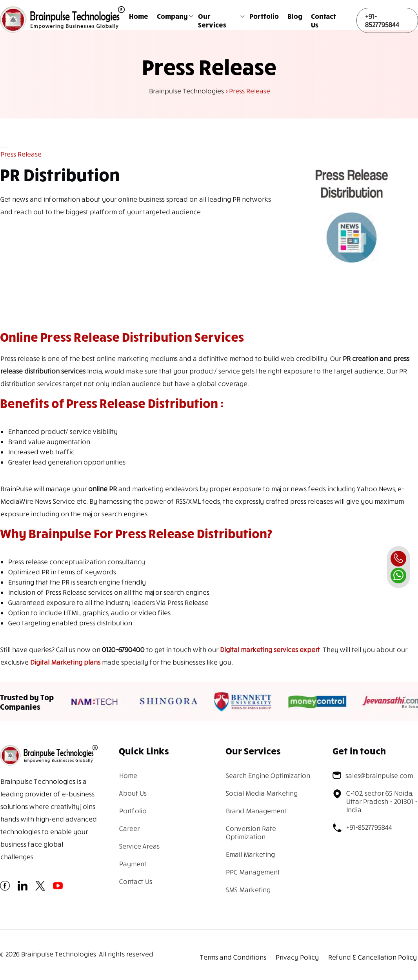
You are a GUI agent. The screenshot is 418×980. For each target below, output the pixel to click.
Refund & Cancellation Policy (372, 957)
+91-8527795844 (382, 20)
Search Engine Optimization (268, 775)
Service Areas (139, 846)
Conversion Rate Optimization (251, 832)
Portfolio (264, 16)
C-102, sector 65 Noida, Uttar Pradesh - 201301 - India (375, 801)
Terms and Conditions (233, 957)
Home (139, 16)
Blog (295, 16)
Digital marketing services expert (270, 649)
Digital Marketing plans (65, 662)
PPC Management (253, 872)
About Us (133, 793)
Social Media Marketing (261, 793)
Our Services (212, 20)
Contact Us (323, 20)
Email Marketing (250, 854)
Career (129, 828)
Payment (133, 864)
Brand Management (256, 811)
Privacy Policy (297, 957)
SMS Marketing (248, 890)
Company (172, 16)
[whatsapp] (398, 576)
